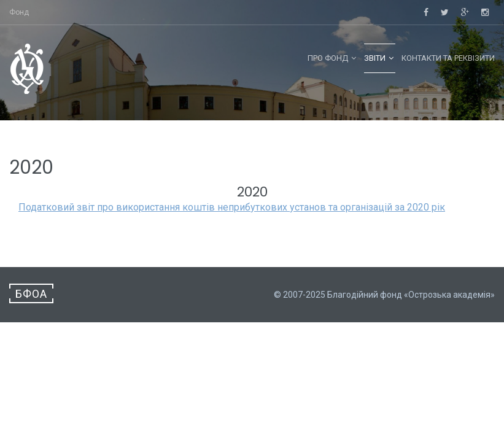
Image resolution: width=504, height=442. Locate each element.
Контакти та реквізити (448, 58)
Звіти (375, 58)
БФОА (31, 294)
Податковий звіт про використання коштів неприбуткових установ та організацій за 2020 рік (232, 207)
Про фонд (328, 58)
